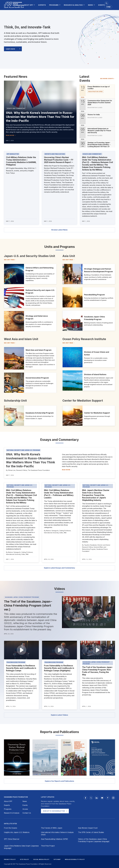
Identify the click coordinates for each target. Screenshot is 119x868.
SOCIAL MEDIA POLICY (41, 859)
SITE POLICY (24, 859)
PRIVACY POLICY (10, 859)
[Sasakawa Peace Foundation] (14, 5)
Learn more (10, 49)
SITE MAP (57, 859)
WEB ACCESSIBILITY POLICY (75, 859)
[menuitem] (28, 5)
